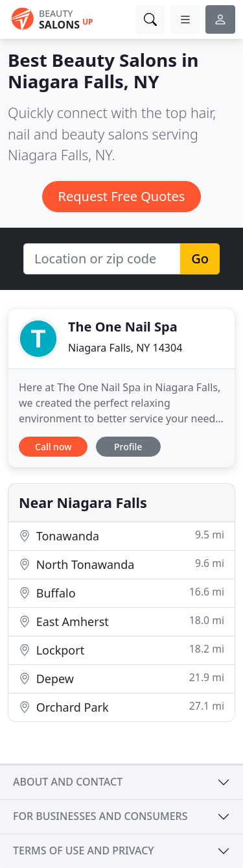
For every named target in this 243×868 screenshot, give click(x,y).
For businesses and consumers (100, 816)
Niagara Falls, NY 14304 (125, 348)
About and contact (68, 782)
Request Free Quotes (122, 196)
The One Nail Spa (123, 327)
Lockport (121, 650)
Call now (53, 447)
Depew (121, 678)
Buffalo (121, 593)
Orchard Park (121, 707)
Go (200, 259)
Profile (128, 447)
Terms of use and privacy (84, 850)
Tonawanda (121, 536)
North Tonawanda (121, 564)
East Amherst (121, 621)
